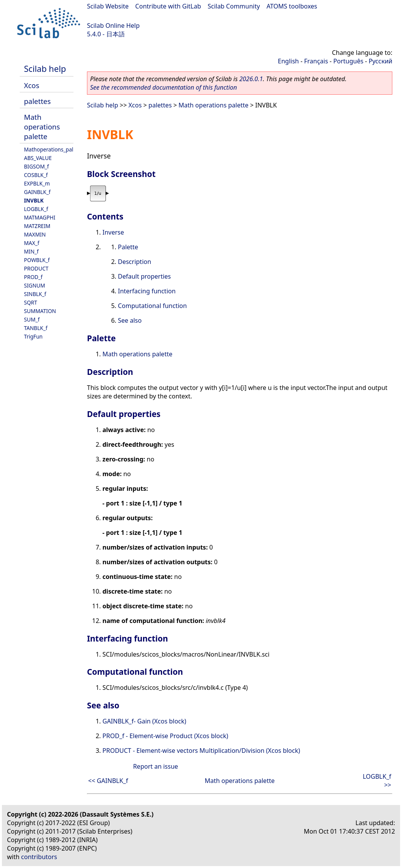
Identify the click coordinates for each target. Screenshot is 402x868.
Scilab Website (108, 6)
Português (348, 61)
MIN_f (31, 251)
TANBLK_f (36, 328)
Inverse (113, 232)
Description (135, 262)
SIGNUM (35, 285)
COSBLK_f (36, 175)
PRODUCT (36, 268)
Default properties (144, 276)
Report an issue (155, 766)
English (288, 61)
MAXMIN (35, 234)
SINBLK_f (35, 294)
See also (130, 320)
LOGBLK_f (36, 209)
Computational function (152, 306)
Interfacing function (147, 291)
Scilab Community (234, 6)
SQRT (31, 302)
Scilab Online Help (113, 26)
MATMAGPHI (40, 217)
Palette (128, 247)
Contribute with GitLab (168, 6)
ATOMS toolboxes (292, 6)
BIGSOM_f (36, 166)
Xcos (32, 85)
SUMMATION (40, 311)
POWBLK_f (37, 260)
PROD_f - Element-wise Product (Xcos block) (165, 736)
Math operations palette (42, 127)
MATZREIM (37, 226)
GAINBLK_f (37, 192)
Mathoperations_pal (49, 149)
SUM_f (32, 319)
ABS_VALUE (38, 158)
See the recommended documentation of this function (164, 87)
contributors (39, 857)
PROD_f (33, 277)
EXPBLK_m (37, 183)
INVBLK (34, 200)
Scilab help (45, 69)
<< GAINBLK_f (108, 781)
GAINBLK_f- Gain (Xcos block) (144, 721)
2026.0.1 (251, 79)
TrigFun (33, 336)
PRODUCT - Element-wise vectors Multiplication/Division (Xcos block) (201, 751)
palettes (37, 101)
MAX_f (32, 243)
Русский (381, 61)
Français (316, 61)
